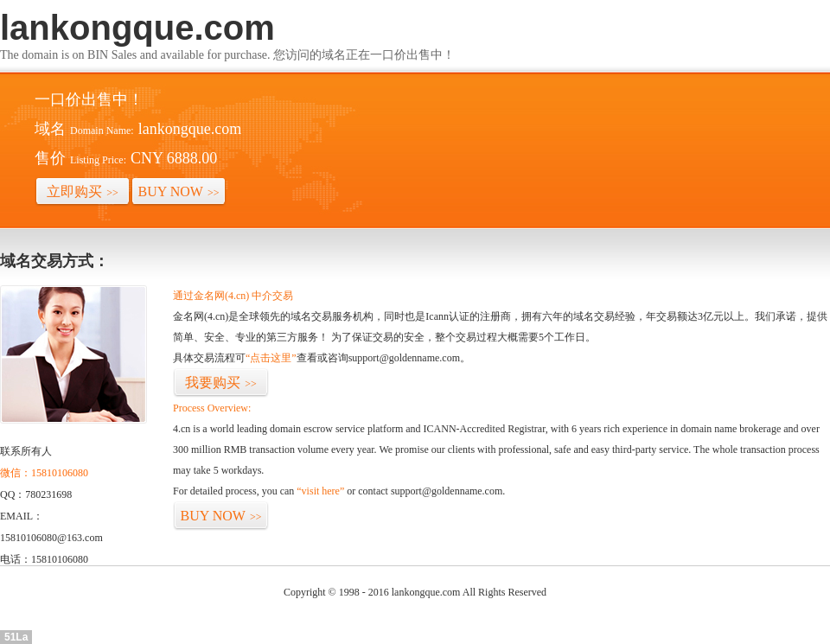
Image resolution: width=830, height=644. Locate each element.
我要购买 (221, 383)
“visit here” (320, 491)
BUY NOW (179, 191)
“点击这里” (271, 358)
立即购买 (83, 191)
